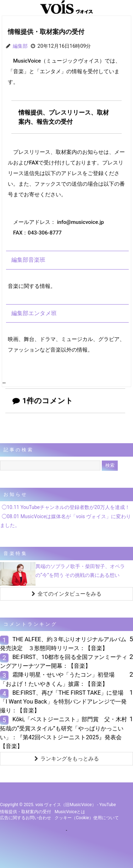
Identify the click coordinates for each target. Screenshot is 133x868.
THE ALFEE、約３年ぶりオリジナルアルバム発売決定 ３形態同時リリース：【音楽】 (63, 644)
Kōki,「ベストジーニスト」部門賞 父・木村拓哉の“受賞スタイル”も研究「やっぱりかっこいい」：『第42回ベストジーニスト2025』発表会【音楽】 (63, 733)
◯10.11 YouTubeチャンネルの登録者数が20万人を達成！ (66, 507)
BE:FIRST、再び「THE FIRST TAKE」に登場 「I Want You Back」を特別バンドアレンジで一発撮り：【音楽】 (65, 702)
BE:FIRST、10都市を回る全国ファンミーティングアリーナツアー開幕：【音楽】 (64, 661)
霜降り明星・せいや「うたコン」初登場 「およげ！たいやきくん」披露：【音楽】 (60, 679)
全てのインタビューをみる (66, 594)
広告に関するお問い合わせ (26, 818)
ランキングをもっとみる (67, 759)
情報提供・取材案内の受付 (26, 812)
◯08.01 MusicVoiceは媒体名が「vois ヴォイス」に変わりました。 (65, 521)
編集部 (20, 46)
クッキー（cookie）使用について (87, 818)
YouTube (108, 805)
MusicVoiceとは (70, 812)
